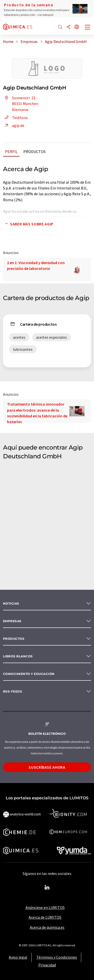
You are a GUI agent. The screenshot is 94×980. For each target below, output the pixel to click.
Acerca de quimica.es (47, 927)
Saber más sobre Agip (28, 224)
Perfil (11, 152)
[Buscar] (60, 27)
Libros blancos (18, 656)
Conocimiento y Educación (29, 674)
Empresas (12, 621)
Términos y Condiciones (57, 957)
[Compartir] (68, 27)
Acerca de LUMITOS (45, 917)
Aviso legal (18, 957)
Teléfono (15, 118)
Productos (34, 152)
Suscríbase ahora (47, 767)
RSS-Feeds (13, 691)
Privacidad (47, 965)
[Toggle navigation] (88, 28)
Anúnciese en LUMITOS (45, 907)
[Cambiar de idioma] (77, 27)
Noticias (11, 603)
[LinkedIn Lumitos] (47, 888)
